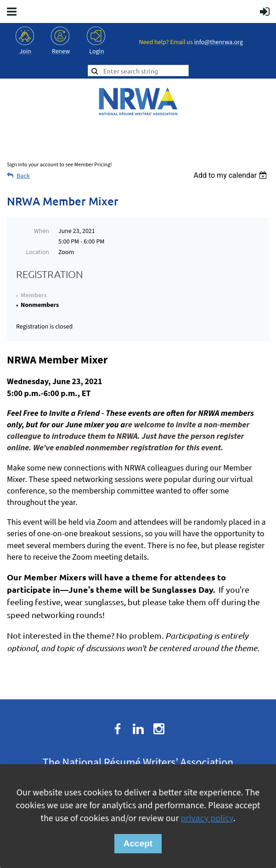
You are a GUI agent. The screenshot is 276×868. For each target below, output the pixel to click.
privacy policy (207, 818)
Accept (138, 843)
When (42, 231)
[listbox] (231, 175)
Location (37, 252)
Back (23, 176)
